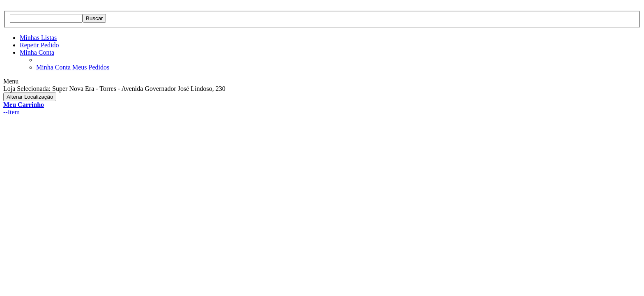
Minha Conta (37, 52)
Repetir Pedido (39, 45)
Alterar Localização (30, 97)
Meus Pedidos (91, 67)
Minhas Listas (38, 38)
